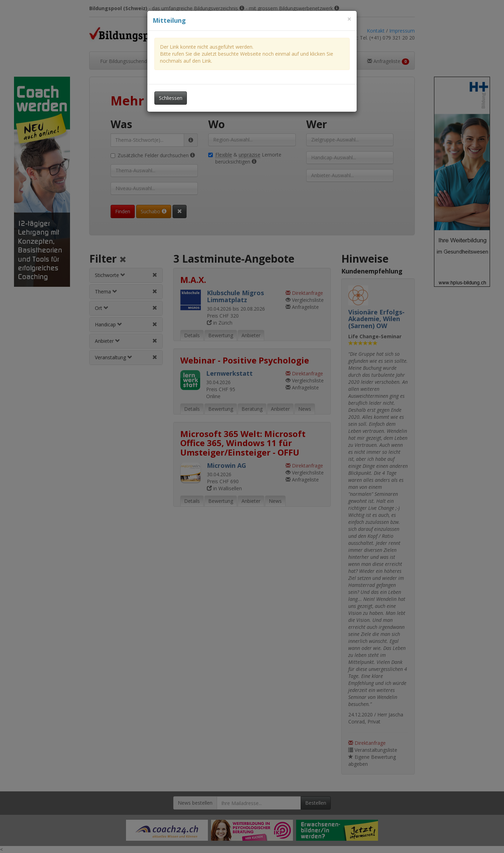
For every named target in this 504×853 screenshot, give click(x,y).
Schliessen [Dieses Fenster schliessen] (171, 98)
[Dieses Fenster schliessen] (349, 19)
